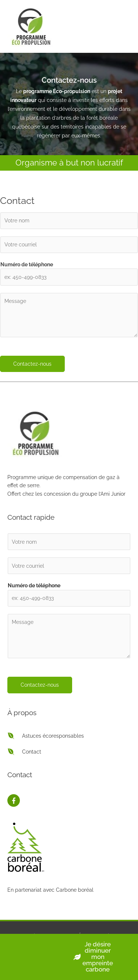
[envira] (46, 736)
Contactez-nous (32, 364)
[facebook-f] (14, 800)
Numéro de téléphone (27, 264)
